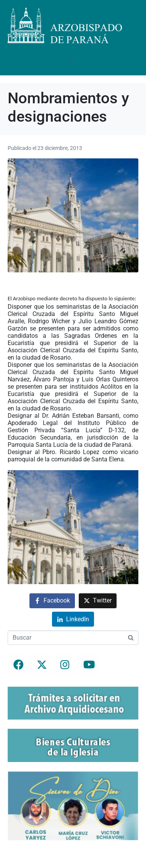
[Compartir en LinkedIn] (73, 619)
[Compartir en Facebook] (52, 601)
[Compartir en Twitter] (98, 601)
